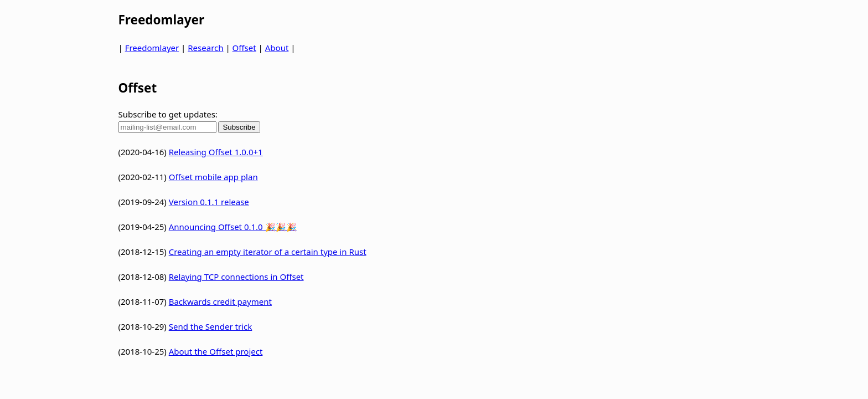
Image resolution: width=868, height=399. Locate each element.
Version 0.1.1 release (209, 202)
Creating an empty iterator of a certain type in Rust (268, 252)
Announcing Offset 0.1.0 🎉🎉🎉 (233, 227)
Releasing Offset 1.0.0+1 (216, 152)
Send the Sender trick (211, 326)
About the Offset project (216, 351)
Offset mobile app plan (213, 177)
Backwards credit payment (220, 301)
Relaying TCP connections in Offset (236, 277)
